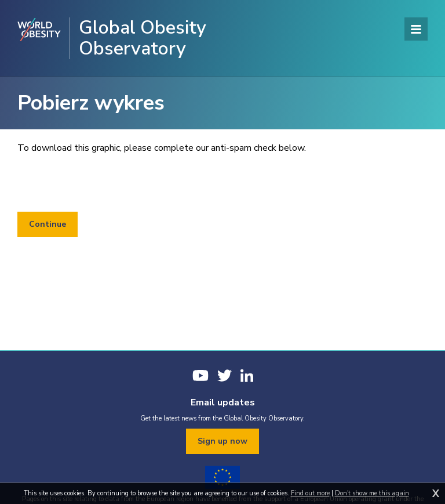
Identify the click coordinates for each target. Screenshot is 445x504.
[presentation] (105, 183)
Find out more (310, 493)
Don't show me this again (372, 493)
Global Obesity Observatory (143, 38)
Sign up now (222, 441)
